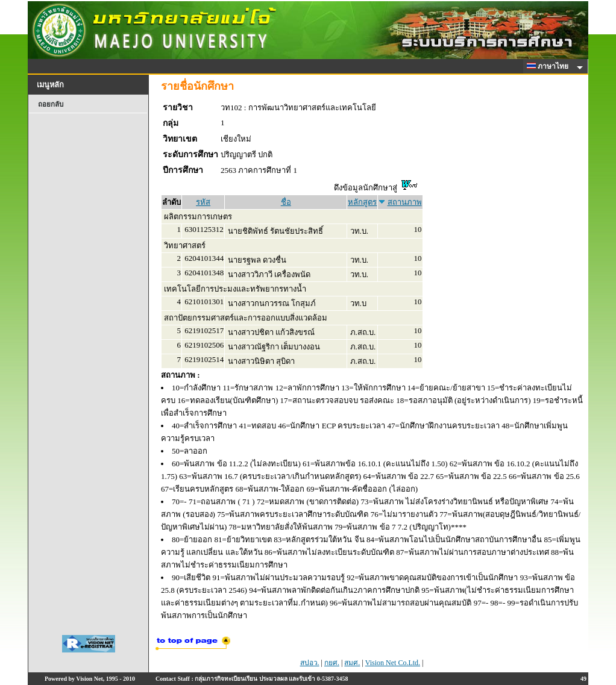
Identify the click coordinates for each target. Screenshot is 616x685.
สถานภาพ (405, 202)
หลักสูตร (362, 202)
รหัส (203, 202)
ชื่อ (286, 202)
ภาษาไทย (550, 66)
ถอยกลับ (51, 104)
